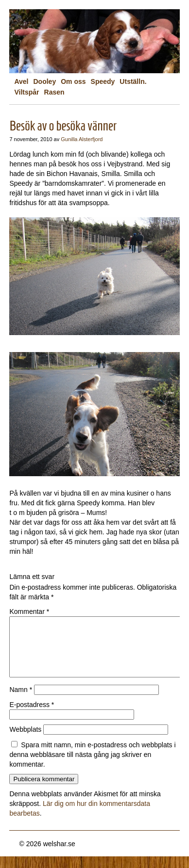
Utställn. (133, 81)
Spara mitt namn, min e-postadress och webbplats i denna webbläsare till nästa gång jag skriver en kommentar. (92, 766)
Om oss (73, 81)
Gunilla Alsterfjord (82, 139)
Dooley (45, 81)
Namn (21, 701)
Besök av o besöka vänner (63, 126)
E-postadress (32, 716)
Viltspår (26, 92)
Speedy (103, 81)
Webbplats (25, 741)
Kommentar (29, 611)
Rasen (54, 92)
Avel (21, 81)
